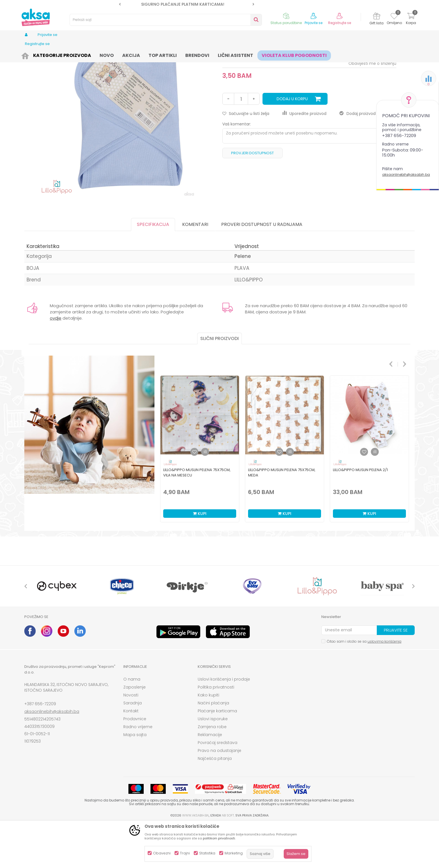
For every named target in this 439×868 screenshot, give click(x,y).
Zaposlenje (135, 731)
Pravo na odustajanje (219, 794)
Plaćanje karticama (217, 755)
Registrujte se (340, 23)
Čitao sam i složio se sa (364, 685)
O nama (132, 723)
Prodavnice (135, 763)
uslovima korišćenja (384, 685)
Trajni (185, 853)
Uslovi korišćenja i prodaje (224, 723)
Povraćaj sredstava (218, 786)
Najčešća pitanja (215, 802)
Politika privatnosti (216, 731)
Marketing (234, 853)
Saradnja (133, 747)
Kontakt (131, 755)
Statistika (207, 853)
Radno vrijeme (138, 771)
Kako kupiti (208, 739)
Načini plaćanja (213, 747)
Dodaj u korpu (292, 143)
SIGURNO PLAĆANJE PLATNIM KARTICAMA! (186, 4)
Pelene (141, 54)
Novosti (131, 739)
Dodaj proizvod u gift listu (368, 157)
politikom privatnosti (219, 838)
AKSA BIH (32, 54)
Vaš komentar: (237, 168)
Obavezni (162, 853)
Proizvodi (51, 54)
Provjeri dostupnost (252, 197)
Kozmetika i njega (79, 54)
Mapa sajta (135, 779)
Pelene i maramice (115, 54)
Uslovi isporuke (213, 763)
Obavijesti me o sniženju (372, 107)
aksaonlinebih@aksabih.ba (406, 175)
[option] (187, 4)
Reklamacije (210, 779)
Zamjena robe (212, 771)
